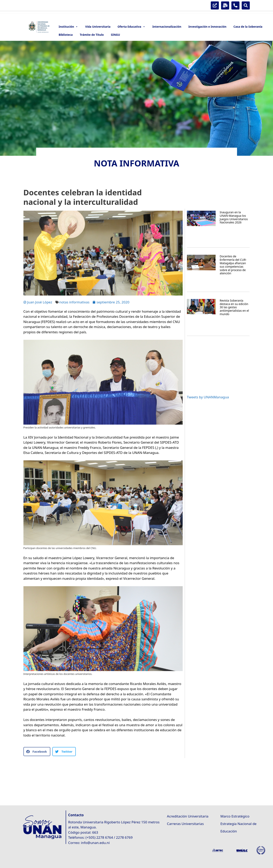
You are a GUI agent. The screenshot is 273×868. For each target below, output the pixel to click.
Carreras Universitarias (185, 824)
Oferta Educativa (131, 27)
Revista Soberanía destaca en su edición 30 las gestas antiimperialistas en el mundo (234, 307)
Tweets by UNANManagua (208, 397)
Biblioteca (66, 35)
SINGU (115, 35)
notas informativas (74, 302)
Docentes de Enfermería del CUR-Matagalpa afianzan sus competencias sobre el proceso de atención (233, 265)
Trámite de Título (92, 35)
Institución (68, 27)
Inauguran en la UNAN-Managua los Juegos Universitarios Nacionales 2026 (234, 217)
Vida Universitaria (98, 27)
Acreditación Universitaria (188, 816)
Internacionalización (167, 27)
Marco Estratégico (235, 816)
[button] (37, 752)
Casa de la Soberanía (248, 27)
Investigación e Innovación (207, 27)
